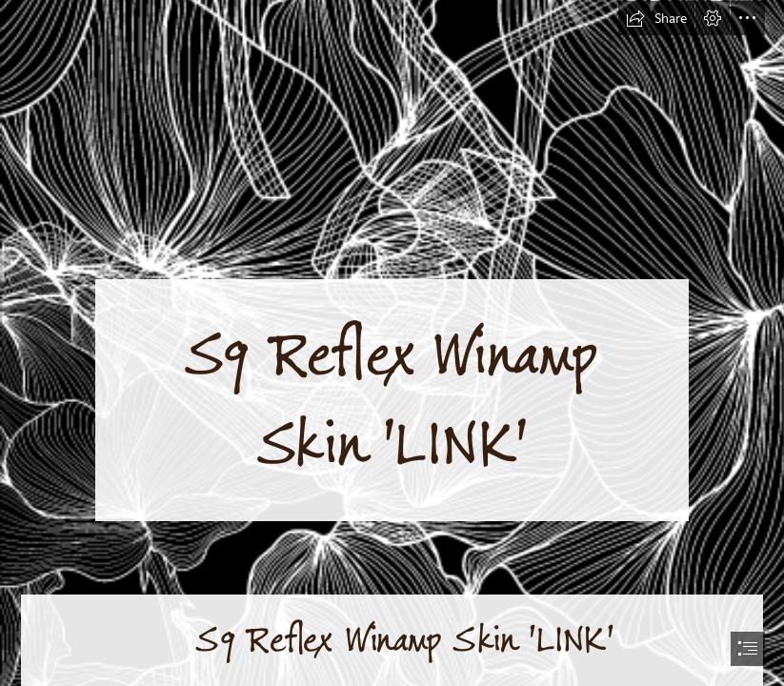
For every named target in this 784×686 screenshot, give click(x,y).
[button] (656, 18)
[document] (392, 343)
